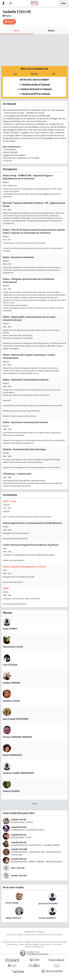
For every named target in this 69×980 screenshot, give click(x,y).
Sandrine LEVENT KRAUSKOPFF (18, 773)
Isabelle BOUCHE (19, 827)
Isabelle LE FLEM (11, 701)
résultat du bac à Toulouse (36, 84)
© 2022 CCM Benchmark (35, 947)
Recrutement (37, 942)
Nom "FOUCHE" (18, 868)
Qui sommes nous (9, 942)
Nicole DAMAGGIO (12, 755)
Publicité (28, 942)
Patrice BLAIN (12, 903)
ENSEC (6, 588)
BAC (16, 74)
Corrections (57, 944)
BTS (54, 74)
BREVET (34, 74)
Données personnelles (58, 942)
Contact (20, 942)
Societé (46, 942)
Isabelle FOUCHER (19, 849)
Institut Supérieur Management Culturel (24, 567)
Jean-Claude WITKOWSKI (16, 719)
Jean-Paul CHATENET (48, 903)
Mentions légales (32, 944)
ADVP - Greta (10, 501)
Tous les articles (46, 944)
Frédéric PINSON (11, 683)
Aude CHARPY (10, 629)
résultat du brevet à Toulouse (36, 89)
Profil (17, 31)
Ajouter (11, 22)
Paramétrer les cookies (16, 944)
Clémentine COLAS (13, 647)
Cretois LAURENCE (47, 918)
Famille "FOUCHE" (19, 876)
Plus (34, 803)
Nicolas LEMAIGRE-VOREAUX (17, 737)
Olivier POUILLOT (13, 918)
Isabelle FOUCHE (19, 819)
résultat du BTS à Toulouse (36, 94)
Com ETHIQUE (10, 665)
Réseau (51, 31)
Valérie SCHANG (11, 791)
